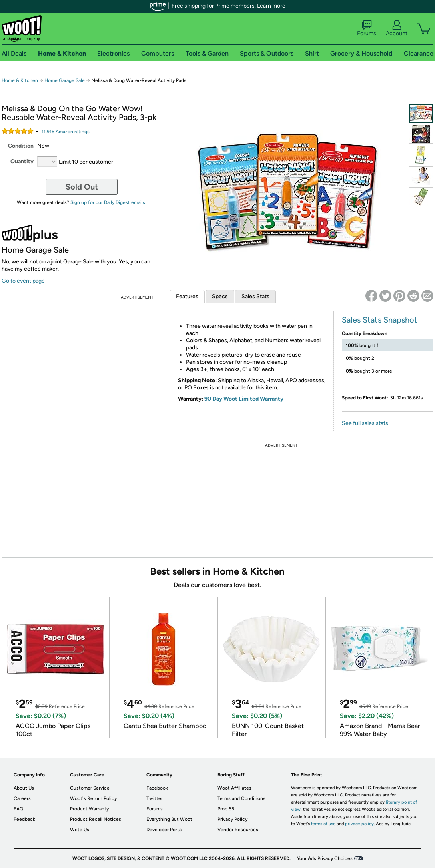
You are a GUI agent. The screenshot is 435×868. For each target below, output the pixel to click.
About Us (24, 788)
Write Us (80, 830)
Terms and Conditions (241, 798)
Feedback (24, 819)
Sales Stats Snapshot (380, 320)
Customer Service (90, 788)
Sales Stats (255, 296)
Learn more (271, 6)
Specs (220, 296)
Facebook (157, 788)
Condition (21, 146)
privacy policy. (360, 824)
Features (187, 296)
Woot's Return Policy (93, 798)
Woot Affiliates (234, 788)
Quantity (22, 161)
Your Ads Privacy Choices (325, 858)
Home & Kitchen (20, 80)
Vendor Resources (238, 830)
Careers (22, 798)
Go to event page (23, 281)
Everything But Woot (169, 819)
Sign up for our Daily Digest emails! (109, 202)
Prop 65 (226, 809)
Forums (367, 28)
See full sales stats (365, 423)
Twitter (155, 798)
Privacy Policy (232, 819)
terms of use (323, 824)
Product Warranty (89, 809)
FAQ (18, 809)
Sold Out (82, 187)
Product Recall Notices (96, 819)
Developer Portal (165, 830)
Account (397, 28)
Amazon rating (66, 132)
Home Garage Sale (65, 80)
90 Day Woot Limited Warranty (244, 399)
